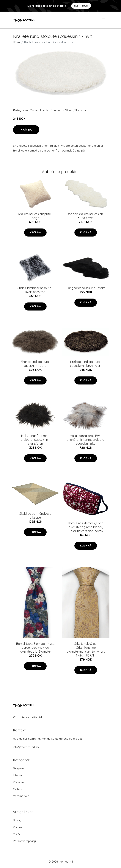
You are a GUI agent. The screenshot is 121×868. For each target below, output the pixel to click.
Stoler (69, 110)
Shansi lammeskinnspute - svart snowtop (35, 290)
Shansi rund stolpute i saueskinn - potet (35, 364)
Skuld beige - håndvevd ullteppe (35, 516)
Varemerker (21, 796)
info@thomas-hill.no (26, 747)
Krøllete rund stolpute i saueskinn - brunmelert (86, 364)
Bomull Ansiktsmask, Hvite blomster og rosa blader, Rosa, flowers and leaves (86, 527)
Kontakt (18, 827)
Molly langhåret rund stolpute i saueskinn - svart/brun (35, 440)
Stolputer (80, 110)
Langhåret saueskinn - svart (86, 288)
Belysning (19, 768)
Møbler (34, 110)
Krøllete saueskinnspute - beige (35, 216)
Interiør (45, 110)
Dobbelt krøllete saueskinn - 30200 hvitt (86, 216)
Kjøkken (18, 782)
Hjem (16, 42)
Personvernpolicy (24, 841)
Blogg (17, 820)
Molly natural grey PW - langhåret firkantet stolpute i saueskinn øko (86, 440)
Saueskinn (57, 110)
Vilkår (17, 834)
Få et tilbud (81, 6)
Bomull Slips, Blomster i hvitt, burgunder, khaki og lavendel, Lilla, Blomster (35, 648)
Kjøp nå (26, 130)
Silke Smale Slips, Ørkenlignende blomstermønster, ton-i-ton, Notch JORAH (86, 650)
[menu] (104, 20)
